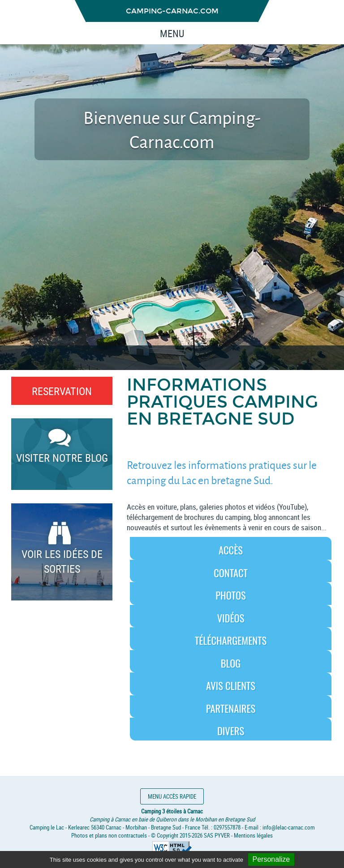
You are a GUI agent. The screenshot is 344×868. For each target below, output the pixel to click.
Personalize (271, 859)
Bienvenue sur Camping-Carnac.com (172, 129)
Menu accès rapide (172, 796)
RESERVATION (62, 391)
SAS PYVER (217, 835)
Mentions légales (253, 835)
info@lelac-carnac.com (289, 827)
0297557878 (227, 827)
